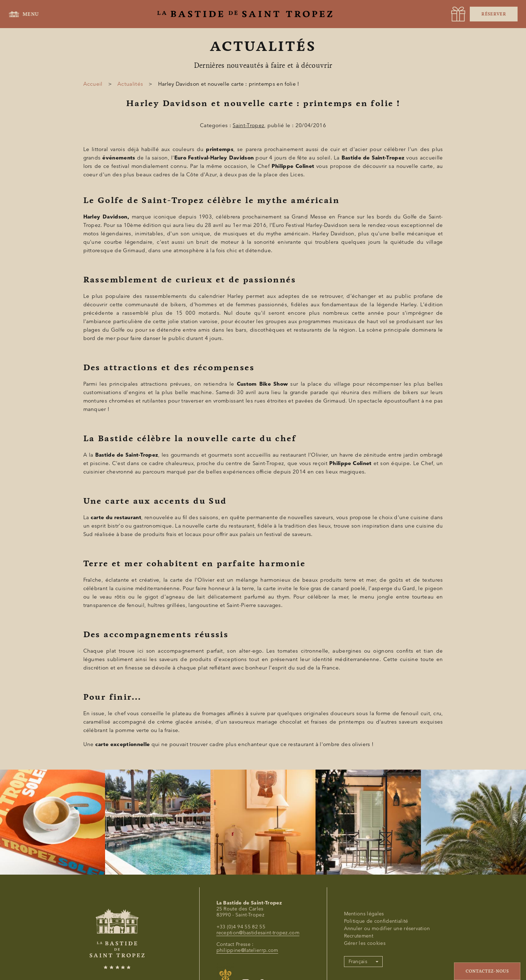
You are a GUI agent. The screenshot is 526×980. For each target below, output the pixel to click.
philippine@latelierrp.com (247, 950)
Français (358, 962)
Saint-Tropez (248, 125)
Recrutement (359, 936)
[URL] (458, 14)
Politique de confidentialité (376, 921)
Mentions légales (364, 914)
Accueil (93, 84)
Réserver (494, 14)
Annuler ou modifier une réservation (387, 929)
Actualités (130, 84)
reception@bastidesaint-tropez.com (258, 933)
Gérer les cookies (365, 943)
